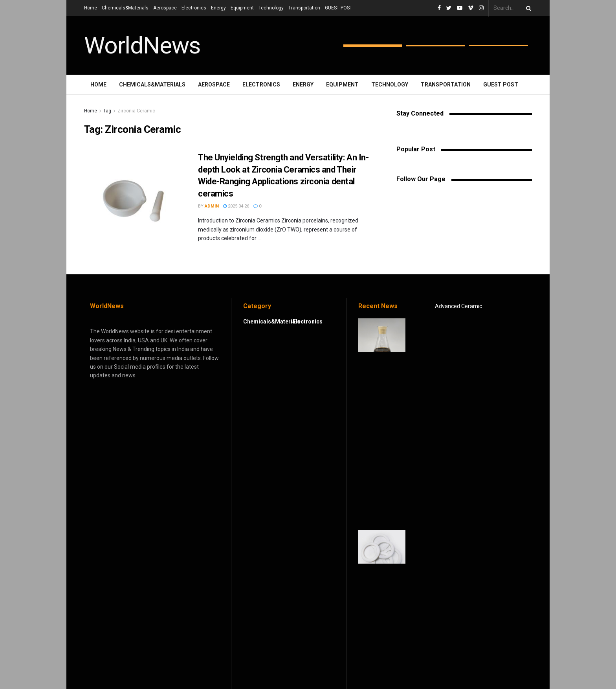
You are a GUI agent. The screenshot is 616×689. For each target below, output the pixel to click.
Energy (218, 8)
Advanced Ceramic (458, 306)
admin (212, 206)
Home (91, 8)
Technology (271, 8)
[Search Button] (527, 8)
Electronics (194, 8)
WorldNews (142, 46)
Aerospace (165, 8)
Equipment (242, 8)
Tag (107, 111)
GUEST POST (339, 8)
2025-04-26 (236, 206)
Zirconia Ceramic (136, 111)
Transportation (304, 8)
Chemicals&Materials (125, 8)
